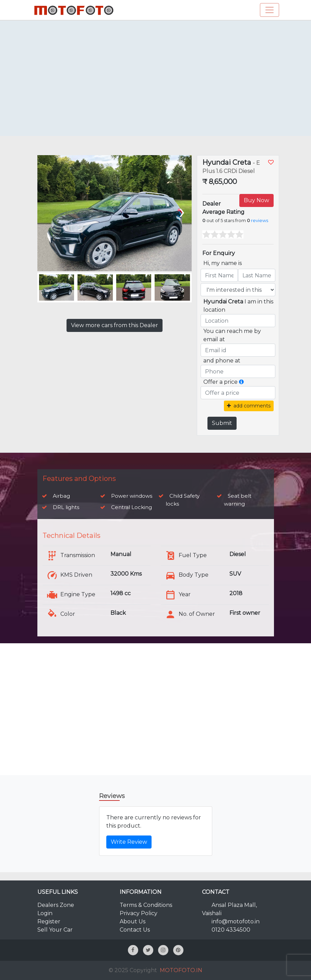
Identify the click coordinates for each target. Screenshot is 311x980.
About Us (133, 921)
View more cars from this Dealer (115, 325)
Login (45, 913)
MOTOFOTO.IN (181, 970)
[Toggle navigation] (270, 10)
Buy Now (256, 200)
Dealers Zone (56, 905)
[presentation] (181, 211)
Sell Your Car (55, 930)
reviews (260, 221)
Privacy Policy (139, 913)
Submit (222, 423)
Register (49, 921)
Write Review (129, 842)
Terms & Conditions (146, 905)
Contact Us (135, 930)
